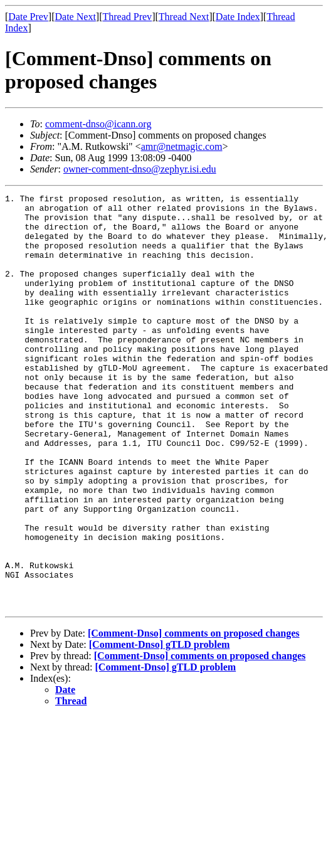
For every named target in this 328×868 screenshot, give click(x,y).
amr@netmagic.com (182, 146)
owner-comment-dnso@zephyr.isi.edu (140, 169)
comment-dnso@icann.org (98, 124)
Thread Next (184, 17)
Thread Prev (127, 17)
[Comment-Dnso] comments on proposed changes (193, 716)
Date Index (238, 17)
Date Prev (28, 17)
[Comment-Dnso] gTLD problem (160, 727)
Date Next (76, 17)
